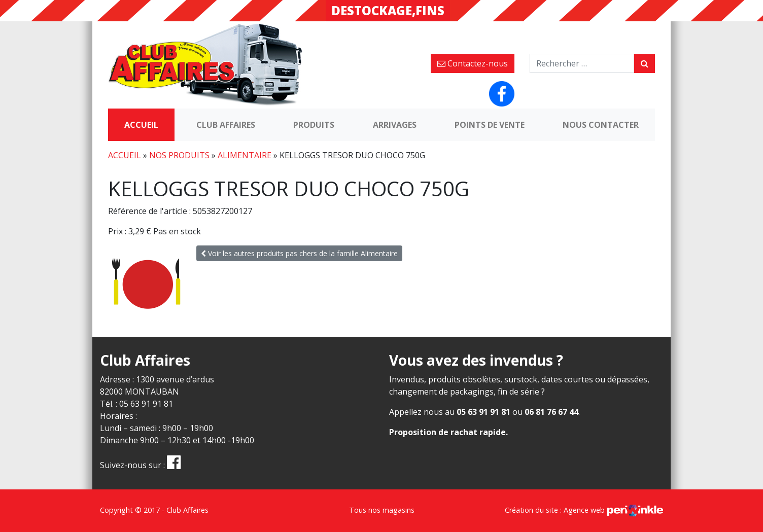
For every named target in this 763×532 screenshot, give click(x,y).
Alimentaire (245, 155)
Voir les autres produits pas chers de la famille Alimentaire (299, 253)
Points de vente (490, 125)
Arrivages (395, 125)
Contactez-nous (473, 63)
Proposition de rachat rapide (447, 432)
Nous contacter (601, 125)
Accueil (141, 125)
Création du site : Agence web (584, 510)
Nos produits (179, 155)
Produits (314, 125)
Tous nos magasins (382, 510)
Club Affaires (226, 125)
